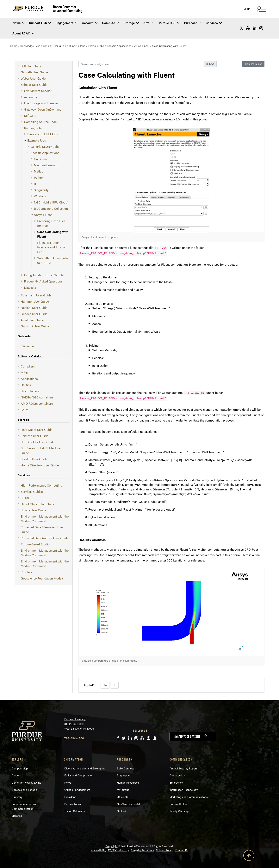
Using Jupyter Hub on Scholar (44, 275)
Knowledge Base (30, 46)
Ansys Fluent (142, 46)
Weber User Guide (33, 78)
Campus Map (20, 768)
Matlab (39, 171)
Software (30, 115)
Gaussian (40, 159)
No (114, 685)
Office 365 (123, 797)
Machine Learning (46, 165)
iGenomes (28, 346)
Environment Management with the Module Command (45, 519)
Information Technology (184, 790)
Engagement (66, 23)
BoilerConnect (125, 768)
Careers (16, 775)
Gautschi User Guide (35, 326)
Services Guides (32, 492)
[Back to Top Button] (249, 856)
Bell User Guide (31, 66)
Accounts (31, 97)
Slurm (25, 498)
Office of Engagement (77, 790)
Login (247, 9)
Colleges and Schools (25, 790)
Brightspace (124, 775)
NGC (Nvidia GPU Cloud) (51, 202)
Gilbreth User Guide (34, 72)
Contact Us (181, 850)
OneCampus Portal (128, 804)
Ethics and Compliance (78, 775)
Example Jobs (96, 46)
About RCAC (23, 33)
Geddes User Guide (34, 314)
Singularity (41, 190)
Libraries (17, 816)
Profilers (27, 572)
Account (90, 23)
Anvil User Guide (32, 320)
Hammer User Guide (35, 301)
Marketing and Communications (189, 797)
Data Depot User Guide (37, 430)
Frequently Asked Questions (43, 281)
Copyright (112, 846)
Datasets (30, 287)
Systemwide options (187, 737)
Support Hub (40, 23)
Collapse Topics (253, 64)
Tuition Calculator (75, 811)
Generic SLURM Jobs (45, 146)
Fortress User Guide (34, 436)
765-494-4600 (74, 738)
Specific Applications (119, 46)
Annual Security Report (183, 768)
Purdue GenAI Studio (35, 544)
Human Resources (128, 782)
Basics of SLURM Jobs (43, 134)
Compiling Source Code (40, 122)
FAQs (25, 410)
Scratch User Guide (34, 459)
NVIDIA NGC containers (37, 397)
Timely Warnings (179, 811)
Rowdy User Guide (33, 510)
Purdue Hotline (178, 804)
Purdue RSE (169, 23)
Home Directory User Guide (40, 465)
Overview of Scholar (38, 91)
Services (214, 23)
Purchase (193, 23)
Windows (40, 196)
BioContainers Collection (51, 208)
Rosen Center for (68, 9)
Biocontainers (30, 391)
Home (14, 46)
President (70, 797)
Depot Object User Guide (38, 504)
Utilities (26, 385)
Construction (177, 775)
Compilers (28, 366)
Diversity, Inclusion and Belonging (84, 768)
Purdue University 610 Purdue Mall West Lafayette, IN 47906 (79, 724)
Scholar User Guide (54, 46)
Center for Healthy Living (26, 782)
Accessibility (99, 850)
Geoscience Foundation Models (42, 578)
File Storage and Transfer (41, 103)
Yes (105, 685)
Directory (17, 797)
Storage (131, 23)
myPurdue (123, 790)
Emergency (176, 782)
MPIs (24, 372)
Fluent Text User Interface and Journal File (51, 247)
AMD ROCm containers (37, 403)
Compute (111, 23)
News (18, 23)
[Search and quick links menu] (261, 9)
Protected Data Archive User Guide (45, 538)
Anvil (149, 23)
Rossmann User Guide (36, 295)
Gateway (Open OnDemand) (43, 109)
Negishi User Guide (34, 308)
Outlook (122, 811)
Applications (29, 379)
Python (39, 177)
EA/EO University (118, 850)
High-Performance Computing (41, 485)
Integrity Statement (143, 850)
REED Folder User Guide (38, 442)
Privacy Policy (165, 850)
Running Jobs (77, 46)
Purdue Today (73, 804)
